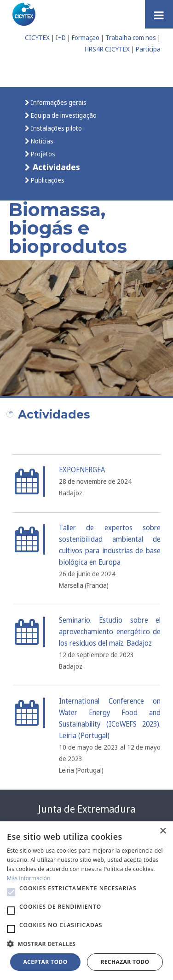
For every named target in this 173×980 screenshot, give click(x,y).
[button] (11, 892)
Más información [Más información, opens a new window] (29, 878)
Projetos (42, 154)
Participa (148, 49)
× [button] (163, 831)
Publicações (47, 180)
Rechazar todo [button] (125, 962)
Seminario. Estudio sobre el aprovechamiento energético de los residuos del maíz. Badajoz (110, 632)
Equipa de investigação (63, 115)
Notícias (41, 141)
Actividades (55, 167)
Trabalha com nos (131, 37)
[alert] (86, 901)
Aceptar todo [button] (45, 962)
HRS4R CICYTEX (107, 49)
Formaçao (86, 37)
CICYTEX (37, 37)
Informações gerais (58, 102)
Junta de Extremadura (87, 809)
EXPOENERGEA (82, 470)
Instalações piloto (56, 128)
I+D (61, 37)
